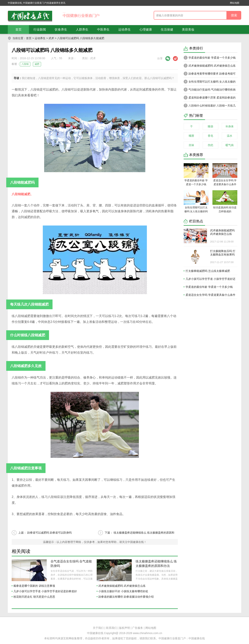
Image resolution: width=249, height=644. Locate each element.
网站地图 (235, 3)
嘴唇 (191, 136)
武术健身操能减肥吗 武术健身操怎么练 (122, 586)
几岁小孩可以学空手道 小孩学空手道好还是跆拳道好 (45, 591)
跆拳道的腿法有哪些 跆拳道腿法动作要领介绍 (126, 597)
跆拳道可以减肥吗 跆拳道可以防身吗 (49, 533)
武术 (51, 38)
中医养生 (103, 30)
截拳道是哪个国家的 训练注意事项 (34, 586)
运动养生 (124, 30)
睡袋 (210, 126)
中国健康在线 (197, 638)
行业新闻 (40, 30)
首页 (18, 30)
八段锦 (25, 64)
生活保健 (167, 30)
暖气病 (230, 145)
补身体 (230, 126)
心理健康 (146, 30)
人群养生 (82, 30)
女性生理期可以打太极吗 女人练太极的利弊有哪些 (210, 83)
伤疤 (210, 145)
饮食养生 (61, 30)
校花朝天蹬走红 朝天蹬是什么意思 (34, 597)
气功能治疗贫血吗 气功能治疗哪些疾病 (210, 90)
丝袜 (191, 145)
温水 (230, 136)
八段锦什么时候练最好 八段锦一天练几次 (210, 107)
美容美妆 (188, 30)
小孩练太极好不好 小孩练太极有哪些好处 (123, 591)
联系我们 (111, 628)
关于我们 (98, 628)
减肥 (37, 64)
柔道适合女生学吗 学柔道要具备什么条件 (210, 295)
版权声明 (124, 628)
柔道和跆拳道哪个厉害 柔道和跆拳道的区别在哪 (210, 99)
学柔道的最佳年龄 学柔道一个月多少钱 (210, 58)
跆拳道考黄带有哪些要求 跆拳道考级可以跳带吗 (210, 75)
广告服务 (138, 628)
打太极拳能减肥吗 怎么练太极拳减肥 (208, 271)
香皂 (210, 136)
